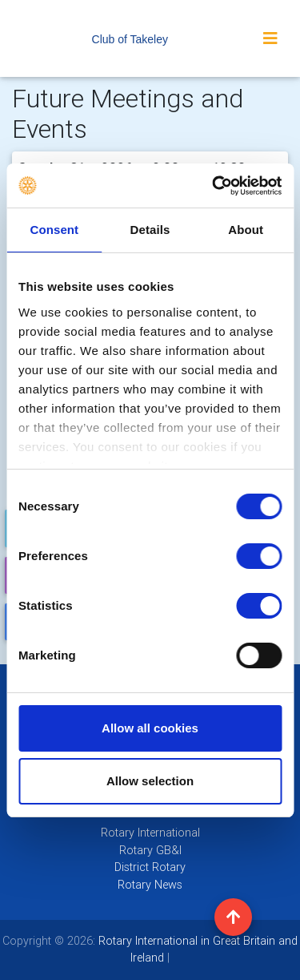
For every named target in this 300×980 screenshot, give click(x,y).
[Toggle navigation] (270, 38)
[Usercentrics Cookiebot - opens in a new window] (214, 186)
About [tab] (246, 230)
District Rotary (150, 867)
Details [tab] (150, 230)
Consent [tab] (54, 230)
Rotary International (150, 833)
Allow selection (150, 781)
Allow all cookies (150, 728)
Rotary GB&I (150, 850)
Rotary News (150, 885)
